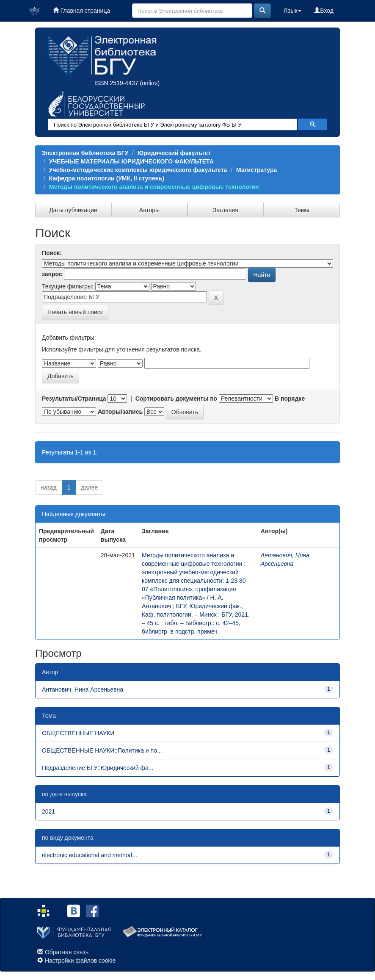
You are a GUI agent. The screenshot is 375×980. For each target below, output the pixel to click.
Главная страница (81, 11)
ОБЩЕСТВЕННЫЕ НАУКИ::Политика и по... (102, 750)
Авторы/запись (120, 412)
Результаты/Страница (74, 399)
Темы (302, 210)
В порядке (290, 399)
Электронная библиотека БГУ (85, 153)
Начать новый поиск (75, 312)
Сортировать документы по (176, 399)
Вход (324, 11)
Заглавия (226, 210)
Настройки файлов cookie (80, 961)
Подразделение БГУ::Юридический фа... (98, 768)
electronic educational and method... (90, 855)
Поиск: (52, 253)
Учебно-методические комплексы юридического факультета (138, 170)
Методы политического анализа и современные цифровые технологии (154, 187)
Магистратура (256, 170)
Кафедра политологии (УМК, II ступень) (107, 178)
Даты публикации (73, 210)
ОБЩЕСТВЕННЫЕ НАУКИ (78, 733)
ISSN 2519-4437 (116, 83)
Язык (293, 11)
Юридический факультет (174, 153)
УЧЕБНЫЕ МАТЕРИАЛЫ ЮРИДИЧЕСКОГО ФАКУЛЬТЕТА (131, 161)
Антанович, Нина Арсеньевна (83, 689)
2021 (48, 811)
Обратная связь (67, 952)
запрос (52, 274)
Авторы (149, 210)
